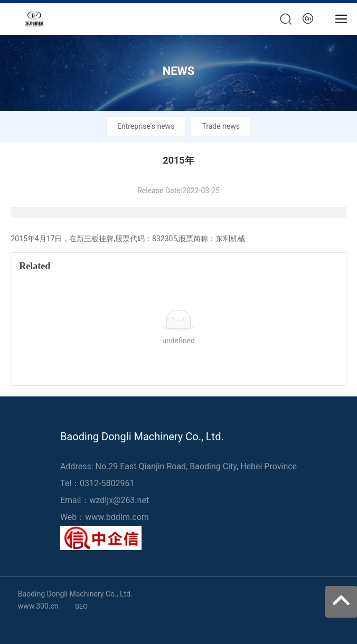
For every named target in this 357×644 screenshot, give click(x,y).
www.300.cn (38, 606)
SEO (81, 606)
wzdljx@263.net (120, 500)
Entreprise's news (146, 126)
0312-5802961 (107, 483)
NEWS (179, 71)
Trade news (221, 126)
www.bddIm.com (117, 517)
